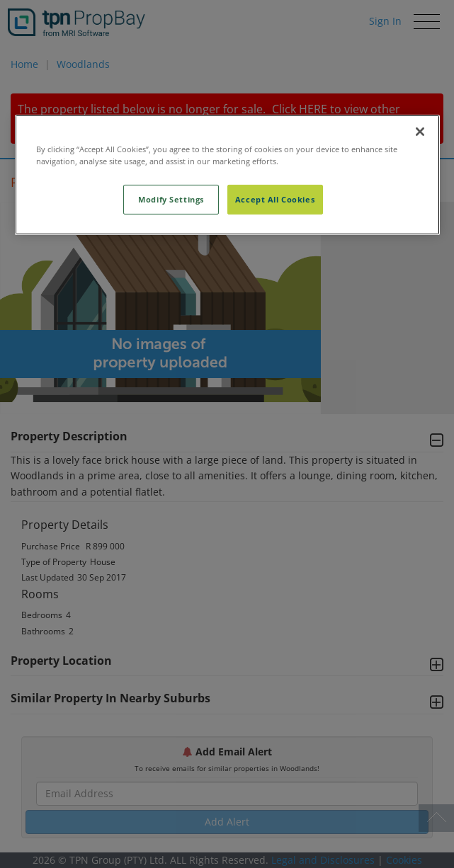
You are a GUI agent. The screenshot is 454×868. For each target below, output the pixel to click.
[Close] (420, 132)
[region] (227, 175)
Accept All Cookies (275, 199)
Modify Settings (171, 199)
